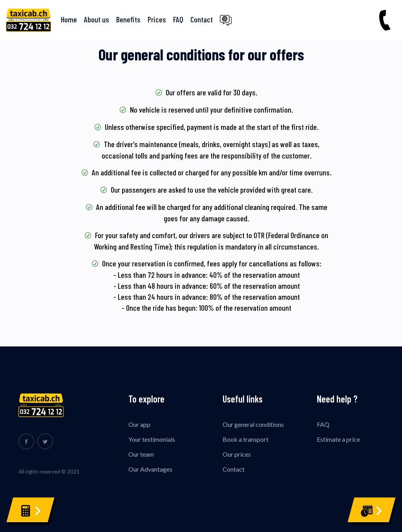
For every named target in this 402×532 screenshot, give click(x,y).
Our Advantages (150, 469)
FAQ (178, 19)
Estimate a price (338, 439)
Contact (202, 19)
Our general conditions (253, 424)
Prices (157, 19)
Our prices (237, 454)
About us (97, 19)
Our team (141, 454)
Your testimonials (152, 439)
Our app (139, 424)
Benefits (128, 19)
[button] (227, 20)
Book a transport (246, 439)
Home (69, 19)
